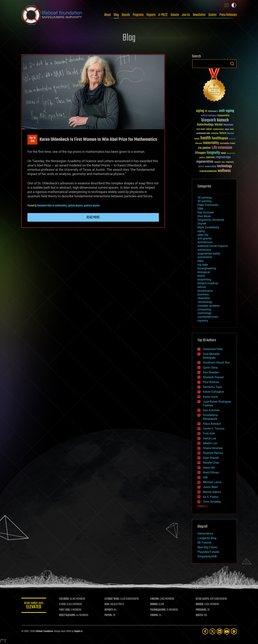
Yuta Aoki (209, 433)
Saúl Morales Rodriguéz (211, 356)
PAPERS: (109, 615)
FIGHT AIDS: (65, 610)
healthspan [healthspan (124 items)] (220, 138)
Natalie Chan (211, 463)
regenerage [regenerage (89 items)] (223, 157)
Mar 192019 (32, 140)
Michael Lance (212, 482)
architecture (205, 242)
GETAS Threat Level (34, 606)
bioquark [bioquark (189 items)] (209, 120)
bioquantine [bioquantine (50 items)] (224, 115)
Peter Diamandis (208, 205)
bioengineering (207, 268)
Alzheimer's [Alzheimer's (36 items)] (213, 111)
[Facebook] (205, 631)
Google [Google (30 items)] (197, 139)
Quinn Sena (210, 368)
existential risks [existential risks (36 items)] (203, 134)
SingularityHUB (207, 556)
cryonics (203, 321)
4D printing (204, 201)
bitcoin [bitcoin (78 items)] (219, 125)
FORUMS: (154, 615)
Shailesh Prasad (213, 377)
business (203, 294)
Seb (205, 477)
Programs (138, 15)
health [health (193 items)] (206, 138)
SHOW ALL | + (203, 506)
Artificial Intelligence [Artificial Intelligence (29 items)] (209, 116)
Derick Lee (209, 438)
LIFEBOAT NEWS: (112, 599)
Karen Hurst (210, 397)
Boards (126, 15)
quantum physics (92, 206)
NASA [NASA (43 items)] (223, 153)
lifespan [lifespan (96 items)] (200, 153)
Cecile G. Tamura (214, 429)
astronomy (204, 250)
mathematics (61, 206)
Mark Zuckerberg (208, 227)
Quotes (212, 15)
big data (203, 265)
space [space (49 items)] (201, 166)
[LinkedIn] (220, 631)
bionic (201, 276)
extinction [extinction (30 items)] (215, 134)
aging (201, 231)
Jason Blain (210, 487)
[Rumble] (234, 631)
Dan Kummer (211, 410)
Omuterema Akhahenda (210, 417)
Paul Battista (211, 382)
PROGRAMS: (201, 610)
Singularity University (211, 220)
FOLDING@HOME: (158, 610)
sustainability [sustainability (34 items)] (211, 167)
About (107, 15)
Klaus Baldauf (212, 424)
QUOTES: (200, 615)
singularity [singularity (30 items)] (230, 162)
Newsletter (199, 15)
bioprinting (204, 279)
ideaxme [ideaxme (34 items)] (199, 144)
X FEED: (63, 604)
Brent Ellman (211, 472)
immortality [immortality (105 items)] (211, 143)
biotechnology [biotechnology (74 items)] (205, 125)
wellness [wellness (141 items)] (224, 171)
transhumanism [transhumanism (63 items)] (208, 171)
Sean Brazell (211, 458)
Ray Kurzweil (206, 212)
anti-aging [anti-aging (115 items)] (227, 111)
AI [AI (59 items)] (206, 111)
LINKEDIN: (155, 599)
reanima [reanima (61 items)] (210, 157)
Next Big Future (207, 547)
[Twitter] (212, 631)
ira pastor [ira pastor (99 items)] (204, 148)
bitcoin (202, 287)
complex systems (209, 306)
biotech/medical (208, 283)
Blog (116, 15)
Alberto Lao (210, 443)
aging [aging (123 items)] (200, 111)
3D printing (204, 198)
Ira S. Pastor (211, 497)
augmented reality (209, 253)
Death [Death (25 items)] (232, 129)
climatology (205, 302)
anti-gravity (205, 238)
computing (204, 309)
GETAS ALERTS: (203, 599)
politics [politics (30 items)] (202, 158)
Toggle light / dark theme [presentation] (234, 5)
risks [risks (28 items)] (223, 162)
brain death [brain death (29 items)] (201, 129)
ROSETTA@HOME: (68, 615)
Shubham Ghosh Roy (216, 363)
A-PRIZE (163, 15)
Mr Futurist (204, 543)
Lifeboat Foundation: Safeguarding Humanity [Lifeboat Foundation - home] (52, 15)
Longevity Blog (207, 538)
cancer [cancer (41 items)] (209, 129)
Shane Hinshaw (213, 448)
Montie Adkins (212, 492)
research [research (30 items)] (217, 162)
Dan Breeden (211, 372)
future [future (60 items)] (223, 133)
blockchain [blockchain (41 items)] (228, 125)
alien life (203, 235)
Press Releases (228, 15)
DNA (200, 209)
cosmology (204, 313)
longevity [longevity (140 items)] (213, 153)
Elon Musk (204, 216)
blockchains (205, 291)
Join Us (186, 15)
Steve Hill (209, 468)
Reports (151, 15)
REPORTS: (109, 610)
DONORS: (154, 604)
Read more (93, 217)
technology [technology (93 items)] (225, 166)
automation (205, 257)
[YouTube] (227, 631)
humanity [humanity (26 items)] (232, 139)
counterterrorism (208, 317)
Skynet (202, 224)
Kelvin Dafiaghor (213, 392)
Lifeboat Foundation (44, 631)
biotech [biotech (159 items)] (223, 120)
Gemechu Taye (212, 387)
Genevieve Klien (45, 206)
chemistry (204, 298)
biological (204, 272)
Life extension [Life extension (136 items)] (222, 148)
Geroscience (205, 533)
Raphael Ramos (213, 453)
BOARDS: (200, 604)
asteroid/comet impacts (213, 246)
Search (232, 64)
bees (200, 261)
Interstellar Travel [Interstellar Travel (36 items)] (227, 144)
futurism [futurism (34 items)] (231, 134)
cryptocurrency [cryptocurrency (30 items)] (218, 129)
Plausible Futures (208, 552)
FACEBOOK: (65, 599)
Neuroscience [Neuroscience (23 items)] (231, 154)
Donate (175, 15)
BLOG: (107, 604)
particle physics (75, 206)
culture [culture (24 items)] (227, 129)
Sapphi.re (78, 631)
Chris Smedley (212, 502)
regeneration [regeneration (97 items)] (205, 162)
